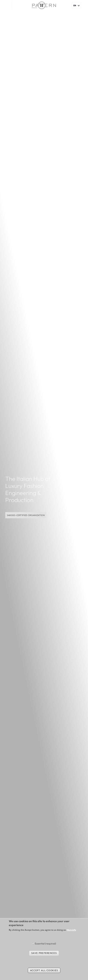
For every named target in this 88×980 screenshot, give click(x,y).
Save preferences (44, 953)
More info (71, 930)
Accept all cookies (44, 970)
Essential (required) (45, 944)
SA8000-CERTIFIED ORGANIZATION (26, 515)
